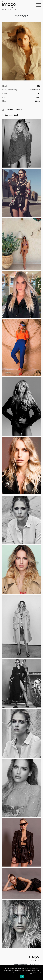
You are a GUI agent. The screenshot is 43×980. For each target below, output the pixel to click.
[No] (40, 973)
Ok (22, 977)
